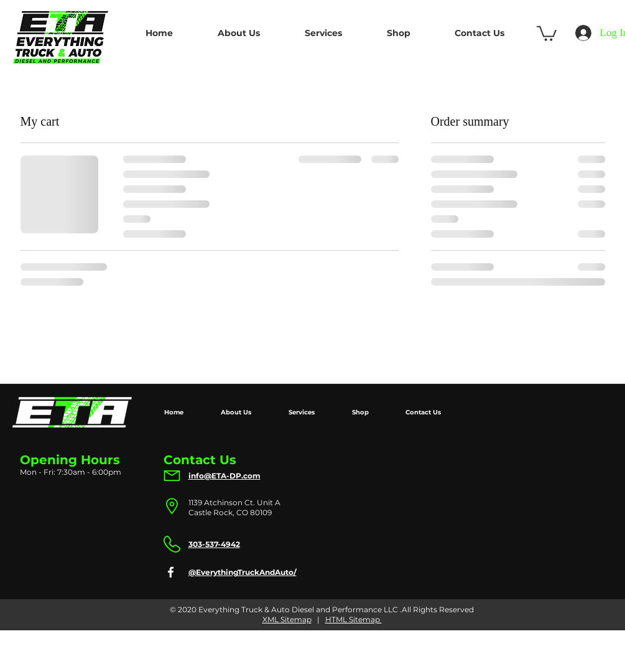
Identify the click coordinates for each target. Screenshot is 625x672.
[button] (547, 33)
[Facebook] (171, 572)
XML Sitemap (287, 619)
